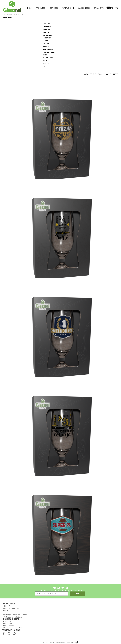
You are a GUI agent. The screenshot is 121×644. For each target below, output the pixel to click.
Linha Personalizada (11, 608)
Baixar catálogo (93, 74)
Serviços (54, 8)
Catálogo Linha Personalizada (15, 615)
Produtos (41, 8)
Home (30, 8)
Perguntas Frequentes (12, 628)
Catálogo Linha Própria (12, 617)
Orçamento (99, 8)
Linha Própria (9, 606)
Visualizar (112, 74)
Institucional (68, 8)
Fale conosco (84, 8)
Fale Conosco (9, 626)
